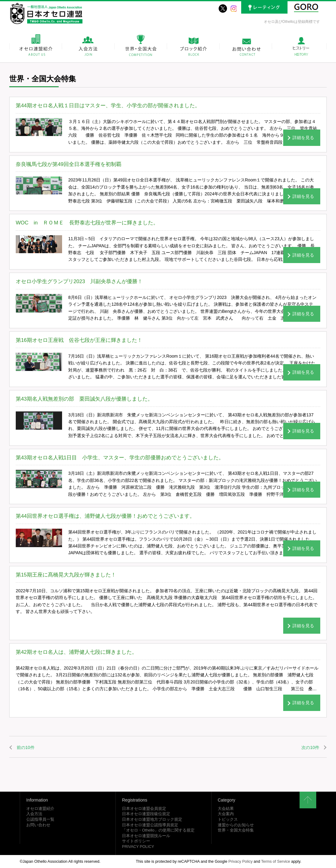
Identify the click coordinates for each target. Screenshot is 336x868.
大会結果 (226, 809)
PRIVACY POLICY (138, 847)
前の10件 (26, 747)
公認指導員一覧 (40, 819)
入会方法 (34, 814)
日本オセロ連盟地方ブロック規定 (152, 819)
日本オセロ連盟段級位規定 (146, 814)
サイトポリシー (136, 841)
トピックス (228, 819)
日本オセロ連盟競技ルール (146, 836)
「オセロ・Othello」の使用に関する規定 (158, 830)
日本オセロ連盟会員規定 (144, 809)
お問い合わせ (38, 825)
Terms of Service (276, 862)
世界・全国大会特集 (236, 830)
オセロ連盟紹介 (40, 809)
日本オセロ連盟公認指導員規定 (150, 825)
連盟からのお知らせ (236, 825)
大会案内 (226, 814)
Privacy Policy (240, 862)
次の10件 (310, 747)
